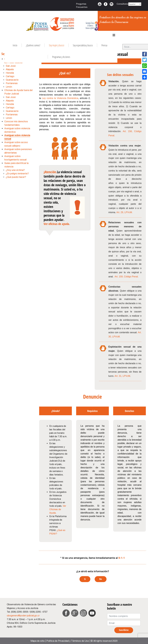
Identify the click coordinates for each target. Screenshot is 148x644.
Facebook (106, 4)
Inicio (15, 45)
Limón (9, 87)
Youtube (100, 4)
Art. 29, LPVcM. (124, 212)
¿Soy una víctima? (15, 170)
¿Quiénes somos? (33, 45)
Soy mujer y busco (57, 45)
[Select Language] (135, 4)
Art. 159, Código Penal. (127, 277)
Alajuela (10, 69)
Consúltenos (123, 4)
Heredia (10, 73)
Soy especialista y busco (83, 45)
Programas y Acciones (61, 57)
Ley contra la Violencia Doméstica (60, 98)
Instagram (112, 4)
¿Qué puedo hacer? (16, 177)
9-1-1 (122, 558)
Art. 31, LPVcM (122, 376)
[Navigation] (114, 35)
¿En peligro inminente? (17, 173)
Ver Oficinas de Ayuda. (58, 509)
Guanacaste (12, 80)
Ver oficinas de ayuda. (57, 224)
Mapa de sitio (38, 641)
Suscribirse (124, 630)
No (101, 579)
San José (11, 66)
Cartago (10, 76)
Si (85, 579)
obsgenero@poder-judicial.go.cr (23, 615)
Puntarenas (12, 83)
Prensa (104, 45)
